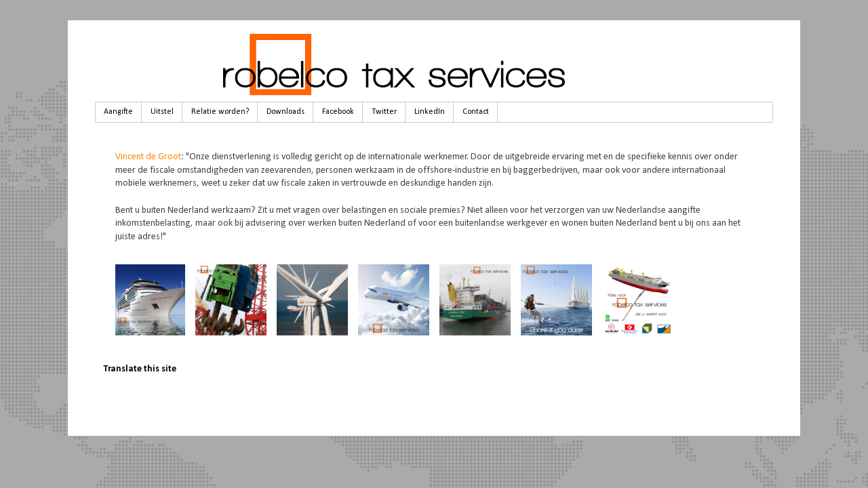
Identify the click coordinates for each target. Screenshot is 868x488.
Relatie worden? (220, 112)
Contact (476, 112)
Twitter (384, 112)
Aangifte (118, 112)
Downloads (285, 112)
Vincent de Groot (148, 157)
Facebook (338, 112)
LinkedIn (430, 112)
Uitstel (162, 112)
